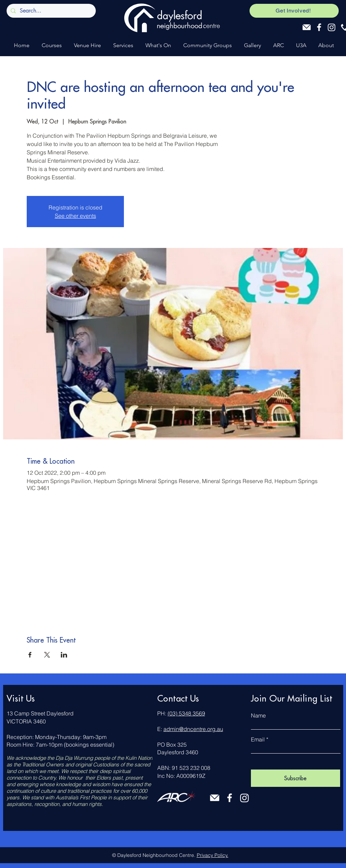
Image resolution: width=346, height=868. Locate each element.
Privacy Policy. (213, 855)
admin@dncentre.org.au (193, 729)
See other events (75, 216)
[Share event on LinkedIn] (64, 655)
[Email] (307, 27)
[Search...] (50, 11)
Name (258, 715)
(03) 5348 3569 (186, 713)
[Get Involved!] (294, 11)
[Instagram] (332, 27)
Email (258, 739)
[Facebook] (319, 27)
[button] (51, 45)
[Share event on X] (47, 655)
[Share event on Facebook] (30, 655)
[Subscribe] (296, 778)
